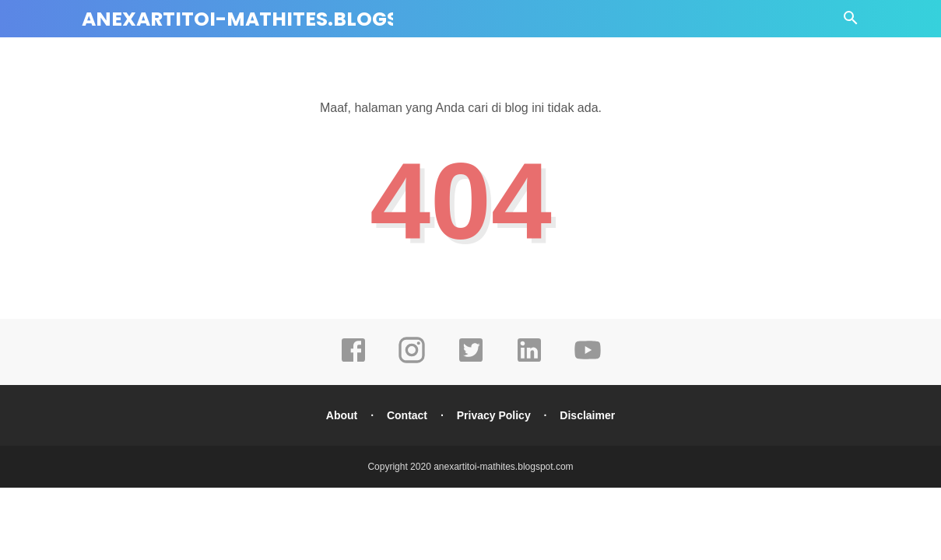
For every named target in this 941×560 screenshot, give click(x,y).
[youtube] (588, 361)
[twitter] (471, 361)
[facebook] (353, 361)
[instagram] (412, 361)
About (342, 415)
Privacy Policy (494, 415)
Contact (407, 415)
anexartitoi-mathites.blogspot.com (288, 19)
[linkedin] (529, 361)
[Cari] (851, 22)
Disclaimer (587, 415)
